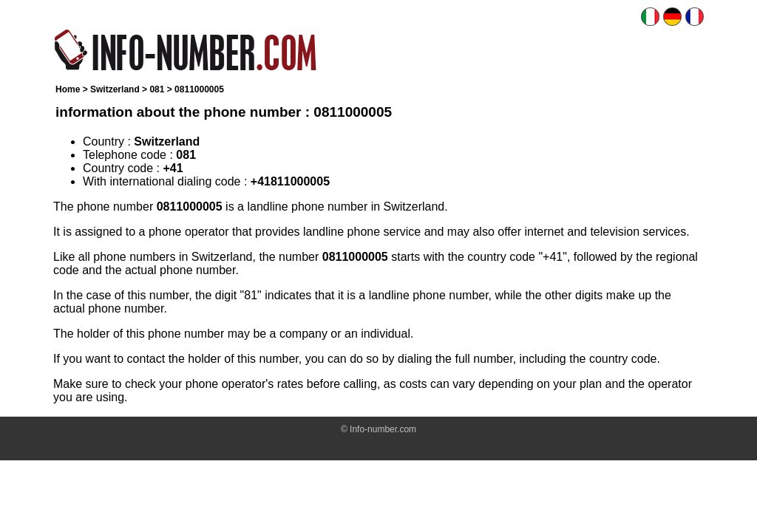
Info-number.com (383, 429)
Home (68, 89)
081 (157, 89)
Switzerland (115, 89)
